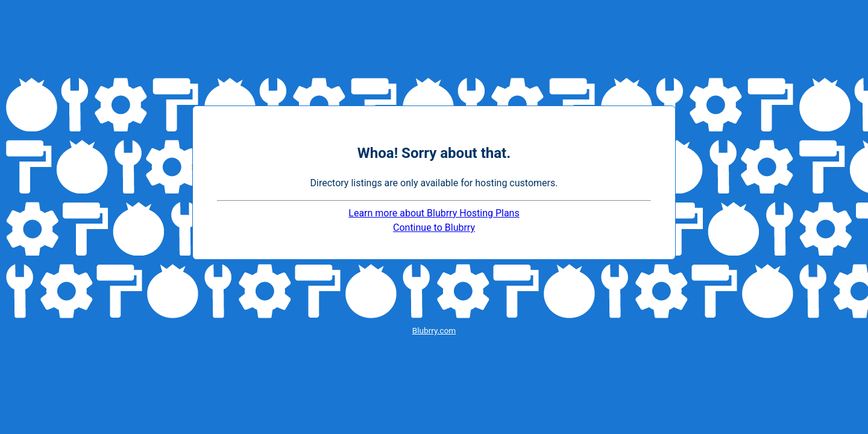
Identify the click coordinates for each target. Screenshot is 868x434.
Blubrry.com (434, 330)
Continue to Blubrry (434, 228)
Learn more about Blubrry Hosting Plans (434, 213)
